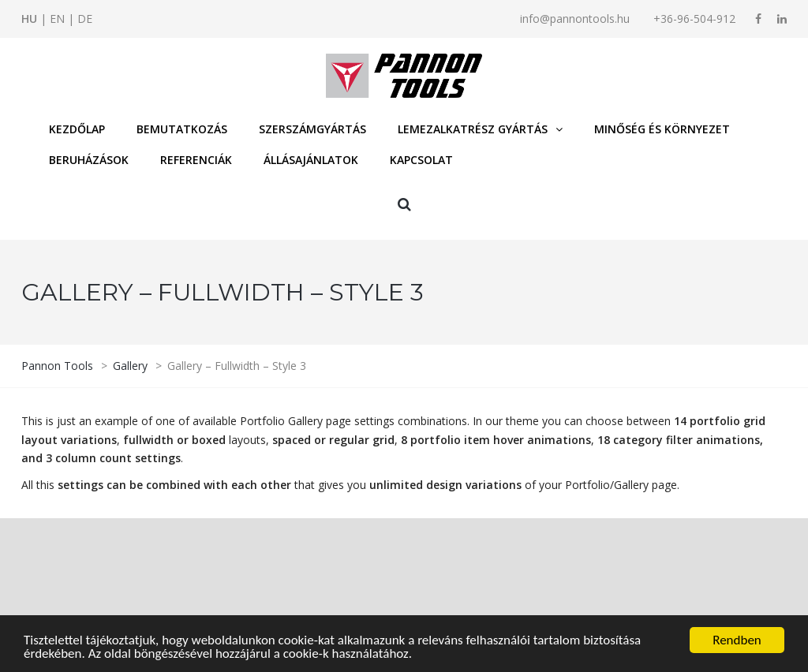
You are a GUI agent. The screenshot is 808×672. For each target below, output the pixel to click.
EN (57, 19)
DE (85, 19)
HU (29, 19)
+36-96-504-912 (694, 19)
